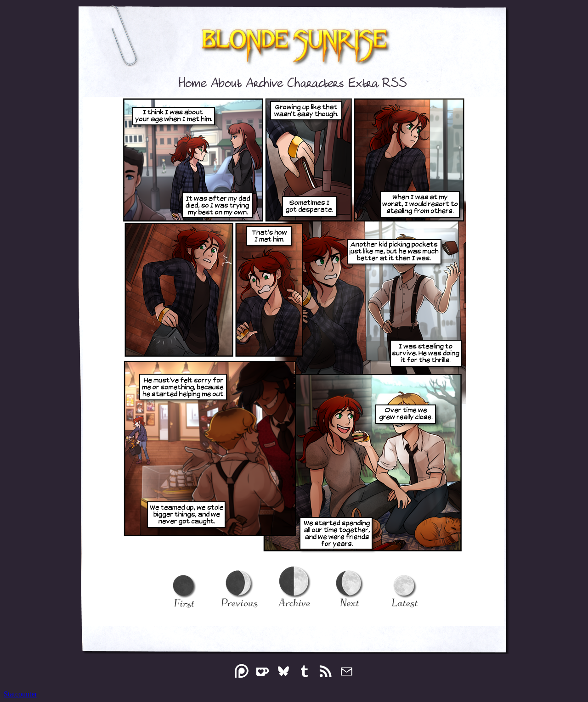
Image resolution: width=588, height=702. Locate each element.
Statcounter (20, 694)
